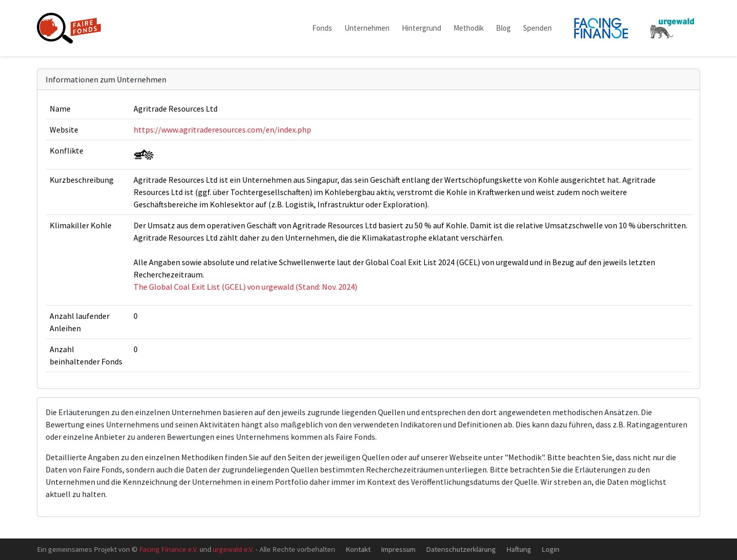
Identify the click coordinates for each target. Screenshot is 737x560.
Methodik (469, 28)
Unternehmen (367, 28)
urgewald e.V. (233, 549)
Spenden (537, 28)
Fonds (322, 28)
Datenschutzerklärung (461, 549)
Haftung (519, 549)
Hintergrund (421, 28)
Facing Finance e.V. (169, 549)
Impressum (398, 549)
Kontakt (358, 549)
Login (550, 549)
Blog (503, 28)
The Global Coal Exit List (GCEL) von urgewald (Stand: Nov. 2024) (245, 287)
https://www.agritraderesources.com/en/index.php (222, 130)
